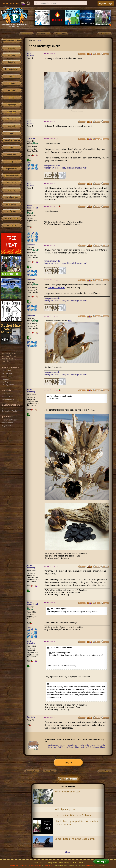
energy (11, 76)
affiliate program (35, 865)
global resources (12, 176)
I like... (29, 162)
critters (11, 55)
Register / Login (106, 3)
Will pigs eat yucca (65, 809)
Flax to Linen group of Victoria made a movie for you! (77, 823)
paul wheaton (90, 865)
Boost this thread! (68, 779)
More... (68, 852)
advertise (23, 865)
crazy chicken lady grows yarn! (74, 168)
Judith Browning (31, 391)
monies (12, 83)
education (11, 154)
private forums (12, 218)
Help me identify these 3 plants (73, 815)
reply (68, 762)
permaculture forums (11, 41)
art (12, 133)
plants (40, 41)
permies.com (11, 204)
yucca (70, 321)
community (11, 112)
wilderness (12, 119)
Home (6, 3)
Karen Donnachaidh (33, 207)
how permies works (52, 166)
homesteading (11, 69)
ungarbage (11, 105)
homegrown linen (51, 168)
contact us (14, 865)
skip (12, 162)
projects (12, 190)
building (12, 62)
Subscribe (14, 3)
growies (11, 48)
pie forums (12, 211)
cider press (11, 183)
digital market (11, 197)
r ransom (31, 138)
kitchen (12, 91)
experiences (11, 169)
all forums (11, 225)
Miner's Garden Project (68, 792)
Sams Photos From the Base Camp (75, 839)
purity (11, 98)
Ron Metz (31, 717)
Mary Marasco (31, 54)
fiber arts (12, 126)
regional (11, 147)
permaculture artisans (11, 140)
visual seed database (57, 288)
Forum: (32, 41)
